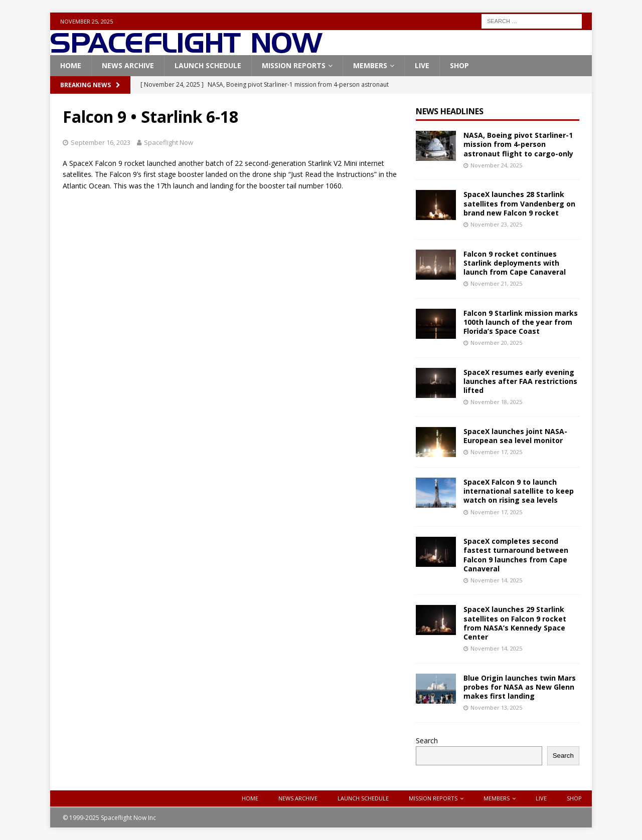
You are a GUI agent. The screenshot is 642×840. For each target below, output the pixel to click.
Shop (459, 65)
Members (370, 65)
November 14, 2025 (496, 580)
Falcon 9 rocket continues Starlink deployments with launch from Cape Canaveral (515, 263)
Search (427, 741)
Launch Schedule (208, 65)
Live (422, 65)
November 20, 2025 (496, 343)
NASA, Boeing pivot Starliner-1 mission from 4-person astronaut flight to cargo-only (518, 144)
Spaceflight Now (169, 142)
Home (71, 65)
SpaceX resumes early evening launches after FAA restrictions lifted (520, 381)
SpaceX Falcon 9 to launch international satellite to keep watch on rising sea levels (519, 491)
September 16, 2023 (101, 142)
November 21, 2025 (496, 283)
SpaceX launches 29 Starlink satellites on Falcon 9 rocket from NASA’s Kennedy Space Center (515, 623)
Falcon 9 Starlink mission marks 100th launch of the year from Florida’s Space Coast (521, 322)
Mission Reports (294, 65)
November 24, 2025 (496, 165)
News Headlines (450, 111)
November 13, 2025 (496, 707)
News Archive (128, 65)
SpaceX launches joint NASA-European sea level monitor (515, 436)
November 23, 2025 (496, 224)
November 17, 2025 (496, 452)
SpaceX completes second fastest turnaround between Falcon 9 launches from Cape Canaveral (516, 555)
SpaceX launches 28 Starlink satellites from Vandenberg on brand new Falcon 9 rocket (519, 203)
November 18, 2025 (496, 402)
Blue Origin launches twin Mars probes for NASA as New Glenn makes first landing (520, 687)
